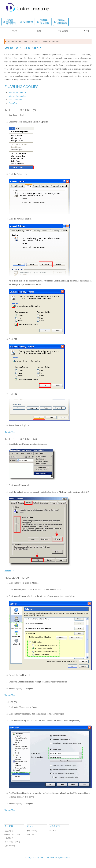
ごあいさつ (9, 831)
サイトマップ (32, 831)
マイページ (54, 831)
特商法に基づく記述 (12, 834)
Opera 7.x (13, 103)
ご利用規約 (9, 838)
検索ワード (31, 834)
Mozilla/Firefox (15, 100)
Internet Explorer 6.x (17, 96)
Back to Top (10, 432)
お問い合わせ (10, 846)
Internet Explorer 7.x (17, 92)
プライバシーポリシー (13, 842)
